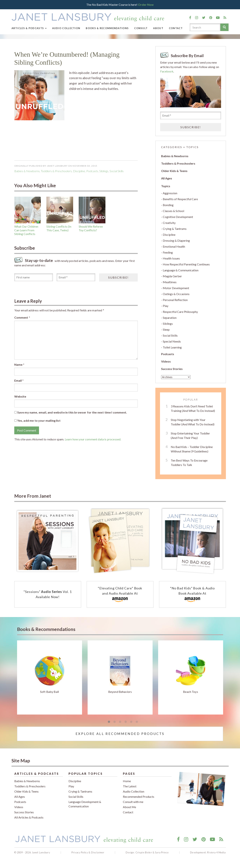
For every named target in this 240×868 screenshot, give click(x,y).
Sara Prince (162, 852)
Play (166, 306)
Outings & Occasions (176, 294)
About (158, 28)
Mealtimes (170, 282)
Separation (170, 318)
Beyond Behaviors (120, 692)
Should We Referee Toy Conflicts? (91, 228)
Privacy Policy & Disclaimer (88, 852)
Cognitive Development (178, 217)
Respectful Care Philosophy (180, 312)
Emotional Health (174, 246)
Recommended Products (139, 797)
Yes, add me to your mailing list (37, 420)
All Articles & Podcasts (29, 817)
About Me (129, 807)
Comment (22, 317)
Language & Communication (181, 270)
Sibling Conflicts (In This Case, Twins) (59, 228)
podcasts (92, 171)
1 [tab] (109, 722)
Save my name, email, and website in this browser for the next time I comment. (72, 412)
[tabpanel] (50, 677)
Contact (176, 28)
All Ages (167, 178)
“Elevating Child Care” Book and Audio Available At (120, 595)
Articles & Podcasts (29, 28)
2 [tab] (115, 722)
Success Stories (172, 369)
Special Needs (172, 341)
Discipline (79, 171)
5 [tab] (131, 722)
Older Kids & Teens (174, 171)
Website (20, 396)
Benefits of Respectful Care (180, 199)
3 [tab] (120, 722)
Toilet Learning (172, 347)
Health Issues (171, 258)
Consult (141, 28)
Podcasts (168, 354)
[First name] (34, 277)
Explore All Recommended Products (120, 734)
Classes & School (173, 211)
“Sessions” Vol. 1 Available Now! (48, 594)
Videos (166, 361)
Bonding (168, 205)
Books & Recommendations (107, 28)
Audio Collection (66, 28)
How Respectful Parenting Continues (186, 264)
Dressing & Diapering (176, 240)
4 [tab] (126, 722)
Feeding (168, 252)
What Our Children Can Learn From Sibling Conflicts (26, 230)
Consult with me (133, 802)
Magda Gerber (172, 276)
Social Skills (117, 171)
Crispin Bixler (144, 852)
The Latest (130, 786)
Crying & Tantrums (175, 229)
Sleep (166, 329)
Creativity (169, 223)
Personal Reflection (175, 300)
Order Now (146, 5)
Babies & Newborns (27, 171)
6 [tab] (137, 722)
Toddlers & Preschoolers (56, 171)
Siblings (104, 171)
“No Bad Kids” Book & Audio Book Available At (192, 595)
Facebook (167, 71)
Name (19, 364)
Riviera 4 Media (216, 852)
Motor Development (176, 288)
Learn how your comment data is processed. (93, 439)
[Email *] (76, 277)
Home (127, 781)
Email (19, 380)
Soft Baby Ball (49, 692)
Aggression (170, 193)
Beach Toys (191, 692)
